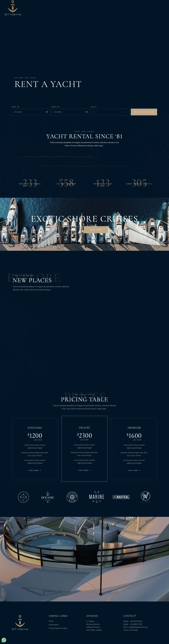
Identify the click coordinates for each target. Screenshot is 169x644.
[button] (24, 157)
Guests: (94, 107)
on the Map (133, 630)
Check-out (56, 107)
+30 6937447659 (136, 621)
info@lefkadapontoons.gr (138, 627)
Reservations (54, 625)
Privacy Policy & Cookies (58, 628)
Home (51, 621)
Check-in (16, 107)
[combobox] (110, 112)
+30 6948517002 (136, 624)
